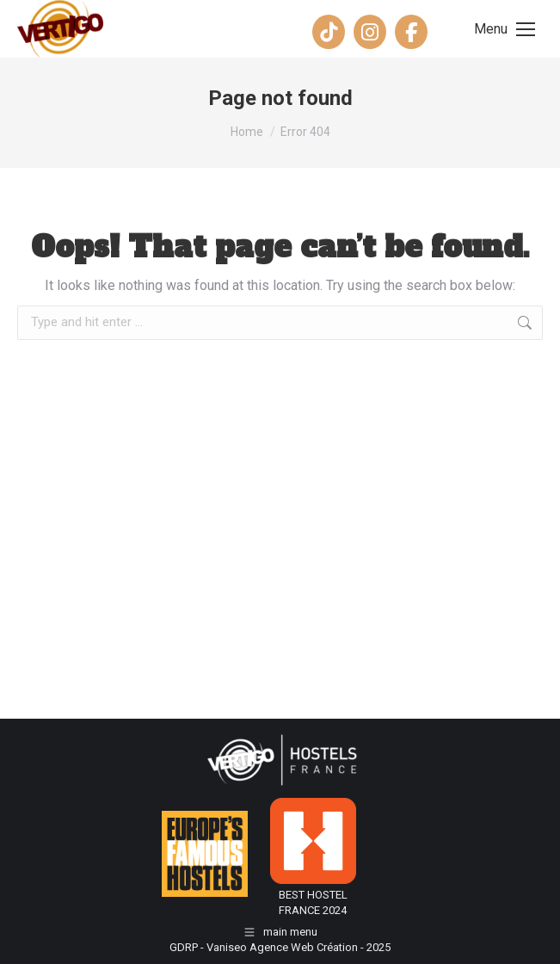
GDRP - (188, 947)
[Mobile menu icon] (505, 29)
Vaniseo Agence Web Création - (286, 947)
